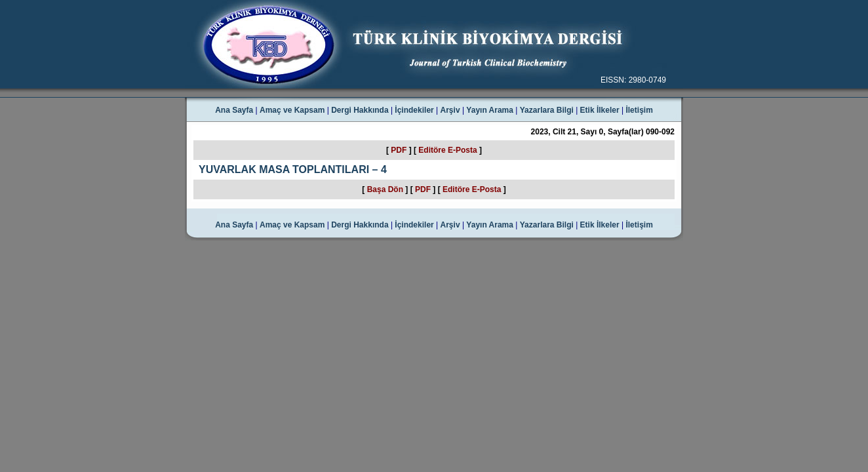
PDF (399, 150)
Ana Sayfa (234, 110)
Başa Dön (385, 189)
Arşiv (450, 110)
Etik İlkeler (600, 110)
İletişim (639, 110)
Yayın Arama (490, 110)
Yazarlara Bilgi (547, 110)
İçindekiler (414, 110)
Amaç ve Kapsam (292, 110)
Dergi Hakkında (360, 110)
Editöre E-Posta (447, 150)
